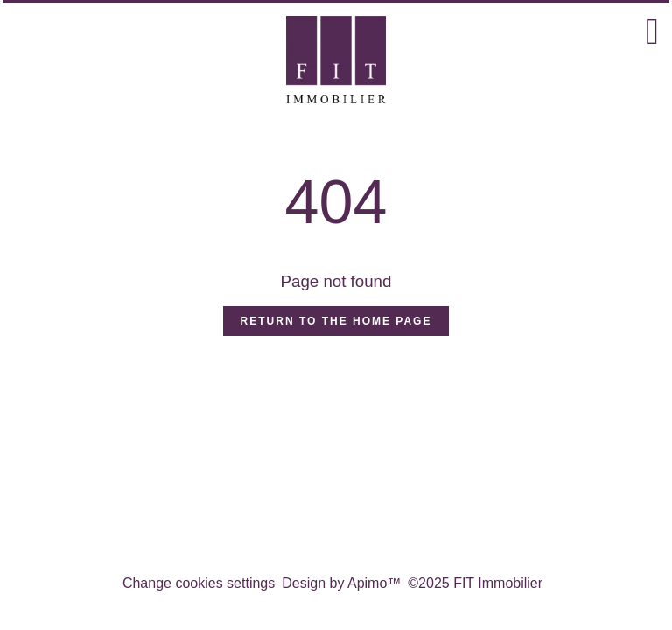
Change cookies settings (199, 583)
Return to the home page (336, 321)
